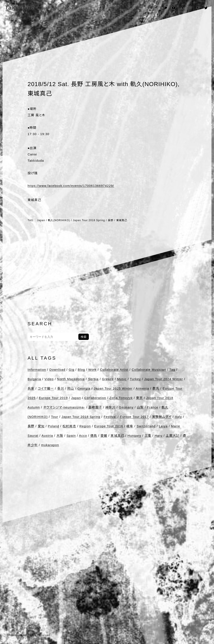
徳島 (94, 436)
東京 (139, 398)
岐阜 (130, 426)
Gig (72, 370)
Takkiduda (20, 8)
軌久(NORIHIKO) (59, 220)
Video (49, 379)
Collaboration (95, 398)
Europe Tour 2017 (134, 417)
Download (57, 370)
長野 (111, 220)
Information (37, 370)
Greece (108, 379)
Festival (110, 417)
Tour (55, 417)
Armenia (142, 388)
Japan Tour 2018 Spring (89, 220)
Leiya (163, 426)
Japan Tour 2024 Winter (164, 379)
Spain (71, 436)
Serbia (93, 379)
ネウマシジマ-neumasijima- (64, 407)
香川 (61, 388)
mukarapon (50, 445)
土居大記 (173, 436)
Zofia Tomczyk (121, 398)
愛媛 (104, 436)
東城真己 (122, 220)
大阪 (60, 436)
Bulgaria (34, 379)
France (153, 407)
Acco (83, 436)
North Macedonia (71, 379)
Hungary (134, 436)
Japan (41, 220)
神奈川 (110, 407)
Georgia (84, 388)
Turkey (135, 379)
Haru (159, 436)
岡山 (71, 388)
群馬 (156, 388)
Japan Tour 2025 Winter (113, 388)
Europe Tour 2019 (53, 398)
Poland (53, 426)
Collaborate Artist (114, 370)
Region (85, 426)
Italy (178, 417)
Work (93, 370)
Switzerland (146, 426)
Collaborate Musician (149, 370)
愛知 (41, 426)
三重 (148, 436)
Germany (126, 407)
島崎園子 (95, 407)
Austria (47, 436)
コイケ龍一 (46, 388)
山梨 (140, 407)
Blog (81, 370)
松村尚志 (69, 426)
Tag (172, 370)
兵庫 (31, 388)
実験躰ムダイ (162, 417)
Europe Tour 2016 (109, 426)
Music (122, 379)
